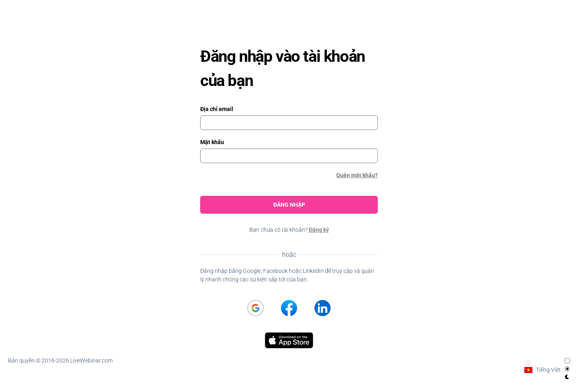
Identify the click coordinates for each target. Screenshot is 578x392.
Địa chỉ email (217, 109)
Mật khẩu (212, 142)
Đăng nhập (289, 205)
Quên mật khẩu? (357, 175)
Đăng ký (319, 230)
